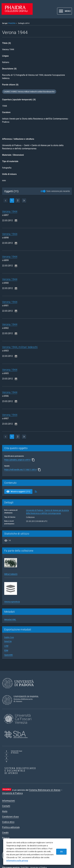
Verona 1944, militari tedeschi (20, 347)
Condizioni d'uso (10, 817)
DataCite (8, 641)
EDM (6, 650)
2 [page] (18, 200)
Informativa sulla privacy (17, 861)
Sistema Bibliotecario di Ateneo (45, 790)
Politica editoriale (11, 827)
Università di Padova (12, 793)
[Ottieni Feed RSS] (36, 492)
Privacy (6, 838)
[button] (65, 11)
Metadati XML (10, 620)
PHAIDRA (12, 23)
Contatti (6, 806)
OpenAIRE (9, 655)
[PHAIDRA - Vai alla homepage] (17, 14)
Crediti (5, 833)
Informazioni (9, 801)
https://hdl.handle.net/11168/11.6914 (20, 470)
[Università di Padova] (18, 690)
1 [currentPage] (12, 200)
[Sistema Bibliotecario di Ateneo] (21, 707)
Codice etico (8, 822)
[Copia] (33, 460)
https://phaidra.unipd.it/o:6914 (17, 460)
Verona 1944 (10, 211)
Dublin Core (9, 637)
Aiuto (5, 811)
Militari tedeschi (11, 574)
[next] (24, 201)
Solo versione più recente (58, 191)
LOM (6, 646)
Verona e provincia (12, 602)
